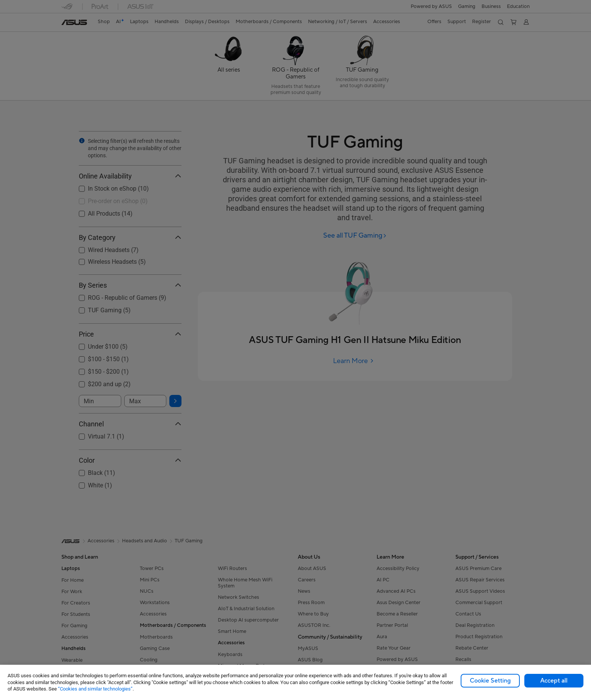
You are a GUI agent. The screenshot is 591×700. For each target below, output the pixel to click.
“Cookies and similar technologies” (95, 689)
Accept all (554, 681)
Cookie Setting (490, 681)
